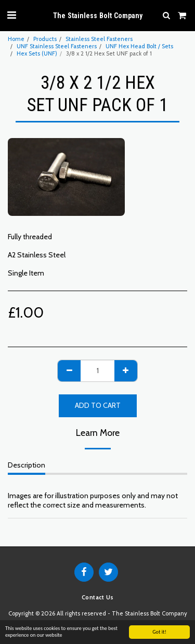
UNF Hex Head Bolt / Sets (139, 46)
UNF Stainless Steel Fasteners (57, 46)
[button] (11, 15)
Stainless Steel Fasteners (99, 39)
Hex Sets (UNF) (37, 53)
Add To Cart (98, 405)
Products (45, 39)
